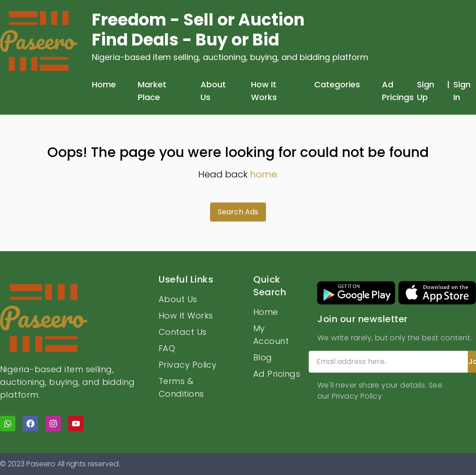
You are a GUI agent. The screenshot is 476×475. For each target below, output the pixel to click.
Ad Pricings (398, 91)
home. (264, 174)
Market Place (152, 91)
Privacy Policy (188, 365)
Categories (337, 84)
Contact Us (183, 332)
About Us (213, 91)
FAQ (167, 348)
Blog (263, 357)
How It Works (264, 91)
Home (104, 84)
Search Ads (238, 212)
